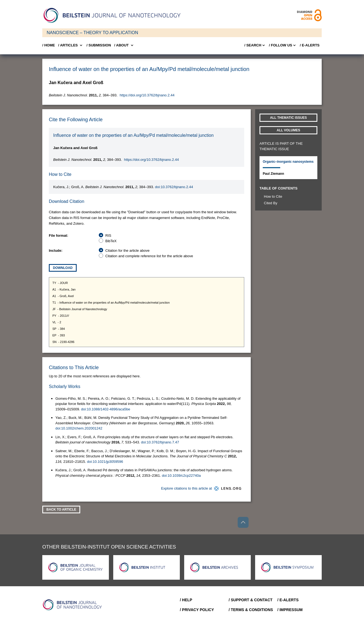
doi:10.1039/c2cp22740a (181, 476)
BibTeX (111, 241)
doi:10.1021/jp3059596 (105, 462)
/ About (124, 45)
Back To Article (61, 510)
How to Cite (273, 196)
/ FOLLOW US (283, 45)
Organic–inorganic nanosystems (288, 162)
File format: (59, 236)
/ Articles (71, 45)
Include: (56, 251)
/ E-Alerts (310, 45)
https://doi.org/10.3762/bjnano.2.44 (147, 95)
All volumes (288, 130)
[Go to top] (243, 522)
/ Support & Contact (251, 600)
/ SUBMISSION (99, 45)
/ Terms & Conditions (251, 610)
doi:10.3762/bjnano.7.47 (160, 442)
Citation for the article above (127, 251)
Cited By (271, 203)
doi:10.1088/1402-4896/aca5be (106, 409)
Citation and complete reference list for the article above (149, 256)
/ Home (49, 45)
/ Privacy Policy (197, 610)
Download (63, 268)
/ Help (186, 600)
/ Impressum (290, 610)
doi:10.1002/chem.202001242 (79, 428)
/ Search (255, 45)
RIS (108, 236)
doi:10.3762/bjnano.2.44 (174, 187)
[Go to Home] (74, 605)
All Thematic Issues (289, 118)
